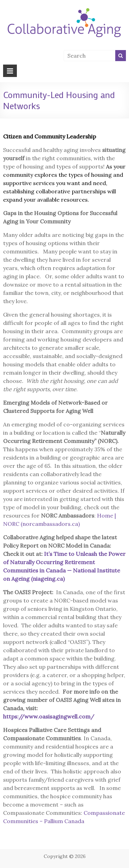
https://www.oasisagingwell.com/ (49, 716)
